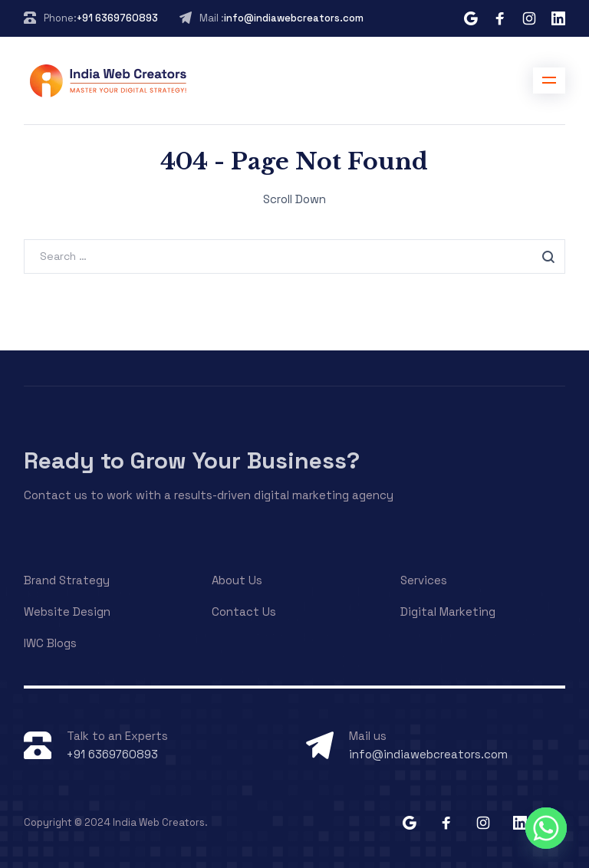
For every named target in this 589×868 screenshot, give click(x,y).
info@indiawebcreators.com (294, 18)
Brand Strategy (67, 580)
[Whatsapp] (546, 828)
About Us (237, 580)
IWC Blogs (50, 643)
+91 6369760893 (117, 18)
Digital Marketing (448, 612)
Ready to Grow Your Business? (192, 460)
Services (424, 580)
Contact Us (244, 612)
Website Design (67, 612)
